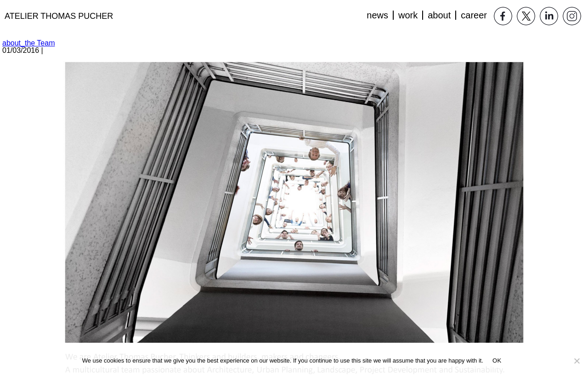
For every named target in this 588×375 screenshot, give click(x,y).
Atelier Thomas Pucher (59, 16)
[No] (577, 361)
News (377, 15)
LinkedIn (549, 16)
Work (408, 15)
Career (474, 15)
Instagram (572, 16)
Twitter (526, 16)
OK (497, 361)
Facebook (503, 16)
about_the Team (28, 43)
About (439, 15)
